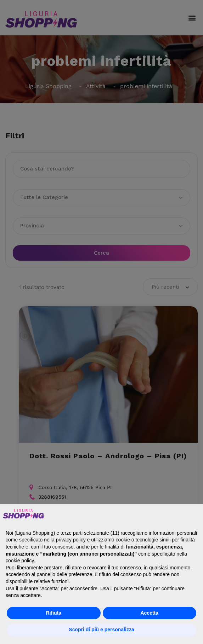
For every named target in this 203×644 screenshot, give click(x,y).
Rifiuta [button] (53, 613)
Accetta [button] (149, 613)
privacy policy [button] (71, 540)
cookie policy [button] (20, 561)
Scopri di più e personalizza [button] (101, 630)
